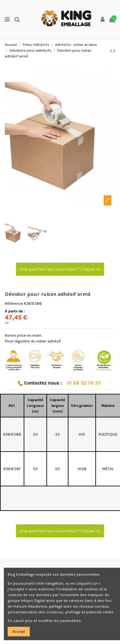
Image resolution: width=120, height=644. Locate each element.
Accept (19, 632)
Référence (14, 303)
